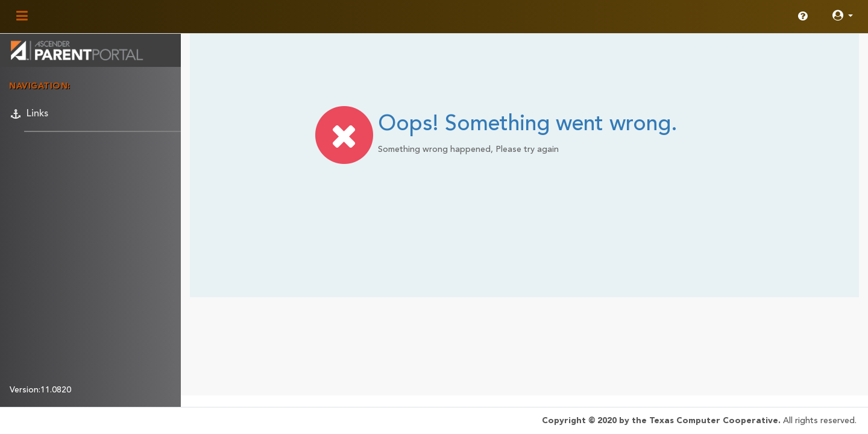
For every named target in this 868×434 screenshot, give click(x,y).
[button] (843, 17)
